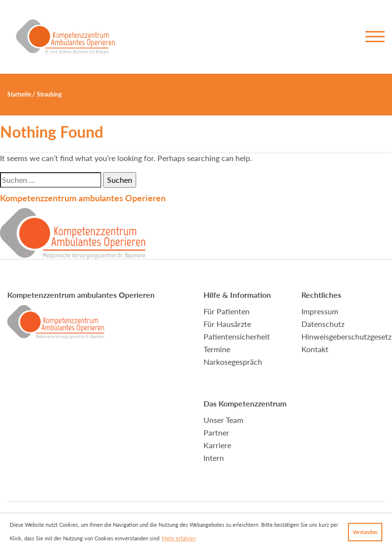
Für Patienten (227, 311)
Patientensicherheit (237, 336)
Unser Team (223, 420)
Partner (216, 432)
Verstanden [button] (365, 532)
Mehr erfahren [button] (179, 538)
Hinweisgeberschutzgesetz (346, 336)
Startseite (19, 94)
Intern (214, 458)
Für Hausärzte (227, 324)
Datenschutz (323, 324)
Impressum (320, 311)
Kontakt (315, 349)
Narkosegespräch (233, 362)
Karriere (217, 445)
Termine (217, 349)
